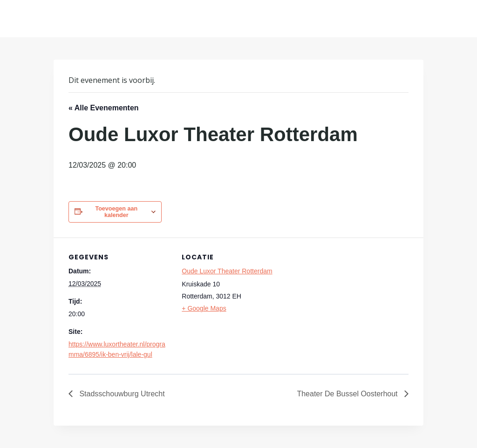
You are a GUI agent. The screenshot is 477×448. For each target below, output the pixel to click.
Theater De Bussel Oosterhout (348, 394)
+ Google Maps (204, 308)
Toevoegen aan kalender (116, 212)
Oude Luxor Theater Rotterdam (227, 271)
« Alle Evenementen (104, 108)
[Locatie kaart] (344, 302)
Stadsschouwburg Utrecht (121, 394)
